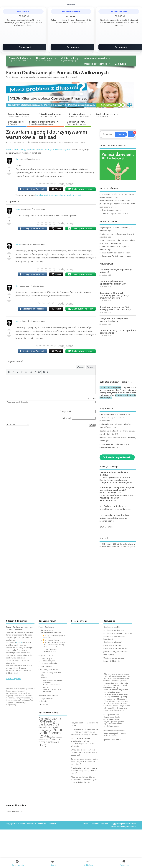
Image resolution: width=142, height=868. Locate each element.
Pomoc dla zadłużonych (20, 115)
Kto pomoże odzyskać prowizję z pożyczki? (116, 271)
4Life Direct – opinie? (108, 213)
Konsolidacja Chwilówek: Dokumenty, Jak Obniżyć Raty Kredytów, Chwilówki (114, 295)
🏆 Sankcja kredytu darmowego (54, 642)
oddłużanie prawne (112, 719)
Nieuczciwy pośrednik (109, 200)
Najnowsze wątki (47, 630)
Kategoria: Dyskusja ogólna (58, 149)
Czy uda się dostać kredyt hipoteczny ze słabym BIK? (113, 282)
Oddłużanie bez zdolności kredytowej (114, 638)
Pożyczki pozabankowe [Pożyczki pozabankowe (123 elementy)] (50, 742)
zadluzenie (104, 210)
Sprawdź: (112, 740)
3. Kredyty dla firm (49, 651)
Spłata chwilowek (107, 234)
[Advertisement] (118, 359)
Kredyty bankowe (79, 115)
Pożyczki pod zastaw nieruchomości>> (109, 499)
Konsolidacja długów (112, 645)
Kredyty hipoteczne (106, 115)
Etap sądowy (109, 655)
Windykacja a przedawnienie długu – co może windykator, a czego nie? (84, 752)
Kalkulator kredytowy (110, 388)
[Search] (108, 134)
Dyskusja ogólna (36, 142)
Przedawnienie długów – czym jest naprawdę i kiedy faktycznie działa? (85, 770)
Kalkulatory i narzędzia (96, 58)
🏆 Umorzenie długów (51, 640)
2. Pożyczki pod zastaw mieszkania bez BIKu (51, 648)
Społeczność (95, 824)
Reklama (104, 824)
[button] (9, 372)
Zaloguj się (121, 64)
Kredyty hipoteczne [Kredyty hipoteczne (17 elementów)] (49, 727)
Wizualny (81, 367)
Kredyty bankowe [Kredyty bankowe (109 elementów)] (49, 723)
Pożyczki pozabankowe (50, 115)
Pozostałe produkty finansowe (44, 123)
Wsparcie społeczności (95, 64)
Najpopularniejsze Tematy (51, 632)
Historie (44, 701)
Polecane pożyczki (48, 661)
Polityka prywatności (15, 811)
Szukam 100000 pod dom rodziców (115, 253)
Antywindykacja (106, 228)
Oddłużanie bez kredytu (114, 630)
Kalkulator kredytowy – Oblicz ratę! (52, 674)
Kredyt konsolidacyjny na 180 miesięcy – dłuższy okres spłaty (115, 308)
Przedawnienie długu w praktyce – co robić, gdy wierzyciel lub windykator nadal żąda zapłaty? (85, 732)
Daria (18, 244)
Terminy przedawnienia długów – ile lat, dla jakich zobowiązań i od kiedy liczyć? (85, 761)
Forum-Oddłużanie (19, 59)
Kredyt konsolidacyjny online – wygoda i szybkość (115, 320)
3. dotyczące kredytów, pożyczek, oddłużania (115, 507)
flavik (18, 159)
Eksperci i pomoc (45, 59)
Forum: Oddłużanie (112, 661)
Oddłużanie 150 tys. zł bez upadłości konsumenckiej (118, 332)
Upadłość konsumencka (114, 658)
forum (19, 642)
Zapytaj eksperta (47, 659)
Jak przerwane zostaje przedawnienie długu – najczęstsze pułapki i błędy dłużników (82, 742)
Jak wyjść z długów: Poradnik (115, 652)
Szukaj (121, 134)
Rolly (18, 286)
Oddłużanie (104, 247)
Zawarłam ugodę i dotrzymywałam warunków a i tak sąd (65, 142)
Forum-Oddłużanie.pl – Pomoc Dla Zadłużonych (57, 72)
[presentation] (9, 372)
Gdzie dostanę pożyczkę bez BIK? (114, 240)
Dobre (9, 166)
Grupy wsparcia (47, 699)
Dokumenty (45, 677)
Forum (85, 824)
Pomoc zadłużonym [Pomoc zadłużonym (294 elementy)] (52, 733)
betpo (18, 209)
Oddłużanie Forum (77, 123)
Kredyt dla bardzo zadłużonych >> (116, 483)
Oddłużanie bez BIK (112, 627)
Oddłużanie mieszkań (113, 642)
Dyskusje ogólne (16, 123)
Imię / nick (67, 418)
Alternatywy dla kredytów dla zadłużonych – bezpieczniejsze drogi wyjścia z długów (84, 780)
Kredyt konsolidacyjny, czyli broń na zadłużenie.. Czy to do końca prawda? (115, 417)
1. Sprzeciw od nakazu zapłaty (53, 644)
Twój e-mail (66, 411)
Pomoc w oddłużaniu (49, 663)
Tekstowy (91, 367)
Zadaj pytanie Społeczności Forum (123, 824)
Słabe (9, 175)
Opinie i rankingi (70, 59)
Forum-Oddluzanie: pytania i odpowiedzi (25, 149)
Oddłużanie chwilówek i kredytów (118, 633)
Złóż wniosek (25, 47)
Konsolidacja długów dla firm (116, 648)
